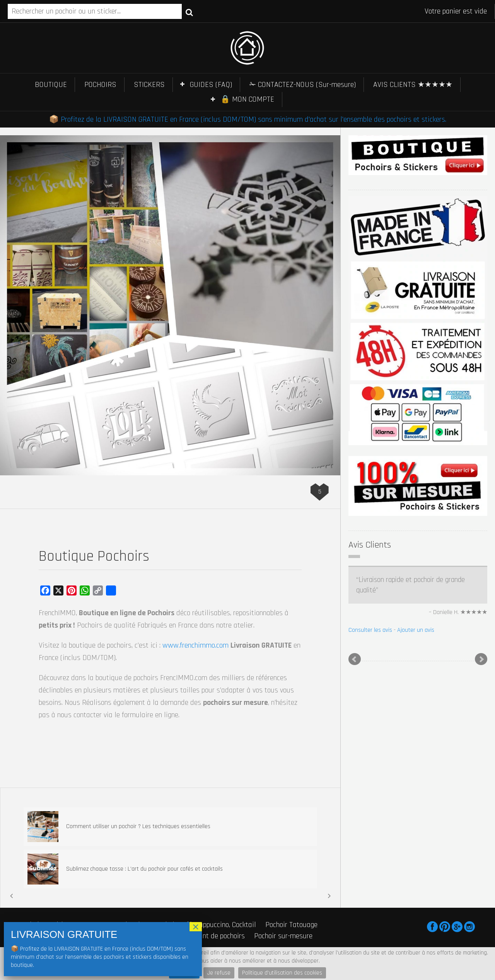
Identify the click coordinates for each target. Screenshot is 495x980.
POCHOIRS (100, 85)
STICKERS (149, 85)
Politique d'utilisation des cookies (282, 973)
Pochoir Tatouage (291, 925)
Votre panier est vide (456, 11)
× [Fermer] (196, 927)
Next (481, 659)
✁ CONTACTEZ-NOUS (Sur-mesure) (303, 85)
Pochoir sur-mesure (283, 936)
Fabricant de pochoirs (213, 936)
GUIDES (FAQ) (211, 85)
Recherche (189, 12)
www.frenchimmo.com (195, 645)
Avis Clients (370, 545)
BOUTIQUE (51, 85)
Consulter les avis (370, 630)
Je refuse (219, 973)
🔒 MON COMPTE (247, 99)
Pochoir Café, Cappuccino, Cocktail (205, 925)
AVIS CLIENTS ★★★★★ (413, 85)
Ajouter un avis (416, 630)
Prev (355, 659)
